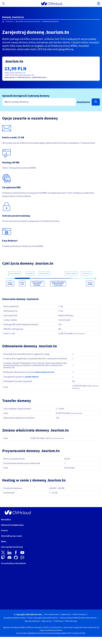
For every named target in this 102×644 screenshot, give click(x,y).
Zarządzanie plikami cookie (15, 618)
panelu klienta (32, 377)
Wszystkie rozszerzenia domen (28, 21)
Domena (10, 21)
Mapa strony (47, 621)
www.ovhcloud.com (44, 372)
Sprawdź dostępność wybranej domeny (26, 96)
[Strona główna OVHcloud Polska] (3, 22)
